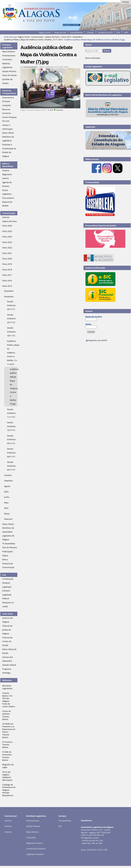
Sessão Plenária (33, 826)
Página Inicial (45, 32)
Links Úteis (7, 614)
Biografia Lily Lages (8, 766)
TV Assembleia (92, 182)
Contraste (115, 29)
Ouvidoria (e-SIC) (105, 32)
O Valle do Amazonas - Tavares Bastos (7, 756)
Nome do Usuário (94, 317)
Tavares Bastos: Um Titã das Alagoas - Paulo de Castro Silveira (9, 700)
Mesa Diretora (33, 832)
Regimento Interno (35, 843)
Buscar (89, 45)
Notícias (8, 826)
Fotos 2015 (66, 37)
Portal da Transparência (9, 92)
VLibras (124, 29)
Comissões (31, 837)
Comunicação (37, 37)
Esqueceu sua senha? (96, 340)
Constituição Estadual (36, 849)
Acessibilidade (76, 32)
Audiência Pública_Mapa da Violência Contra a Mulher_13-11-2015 (33, 40)
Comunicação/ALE (30, 67)
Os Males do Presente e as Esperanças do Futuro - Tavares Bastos (9, 731)
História (8, 821)
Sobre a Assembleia (8, 165)
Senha (88, 324)
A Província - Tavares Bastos (8, 745)
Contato (90, 32)
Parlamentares (33, 821)
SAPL (126, 32)
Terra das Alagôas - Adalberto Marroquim (7, 776)
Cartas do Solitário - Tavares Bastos (7, 715)
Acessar (126, 2)
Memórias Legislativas (7, 687)
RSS (118, 32)
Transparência (65, 821)
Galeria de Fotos (52, 37)
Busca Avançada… (93, 58)
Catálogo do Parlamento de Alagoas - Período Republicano (9, 790)
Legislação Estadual (35, 854)
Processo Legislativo (7, 46)
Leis (4, 575)
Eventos (8, 832)
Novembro (77, 37)
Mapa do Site (60, 32)
